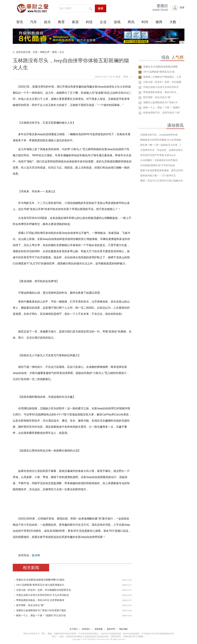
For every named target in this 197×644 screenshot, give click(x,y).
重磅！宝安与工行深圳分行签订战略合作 (162, 181)
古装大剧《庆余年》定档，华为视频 (162, 82)
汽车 (33, 22)
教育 (61, 22)
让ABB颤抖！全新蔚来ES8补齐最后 (159, 160)
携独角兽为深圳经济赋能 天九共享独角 (161, 140)
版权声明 (111, 629)
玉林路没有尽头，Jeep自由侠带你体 (159, 135)
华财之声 (45, 52)
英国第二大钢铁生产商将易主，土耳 (162, 77)
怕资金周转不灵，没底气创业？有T (162, 113)
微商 (159, 22)
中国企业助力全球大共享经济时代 (161, 87)
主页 (35, 52)
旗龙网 (36, 555)
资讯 (20, 22)
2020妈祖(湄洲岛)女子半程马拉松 (158, 165)
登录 (182, 8)
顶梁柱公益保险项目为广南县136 (160, 102)
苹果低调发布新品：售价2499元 (160, 92)
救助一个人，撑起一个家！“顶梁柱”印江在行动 (41, 616)
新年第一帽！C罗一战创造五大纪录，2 (161, 145)
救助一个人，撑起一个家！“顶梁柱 (161, 108)
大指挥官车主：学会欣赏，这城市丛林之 (162, 150)
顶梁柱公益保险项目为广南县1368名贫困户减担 (41, 610)
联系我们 (86, 629)
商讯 (131, 22)
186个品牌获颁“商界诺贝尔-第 (159, 72)
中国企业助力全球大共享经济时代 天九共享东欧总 (43, 595)
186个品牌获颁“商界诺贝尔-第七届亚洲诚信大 (40, 585)
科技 (89, 22)
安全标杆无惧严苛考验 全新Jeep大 (158, 155)
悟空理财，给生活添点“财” (30, 605)
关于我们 (74, 629)
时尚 (145, 22)
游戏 (117, 22)
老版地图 (99, 629)
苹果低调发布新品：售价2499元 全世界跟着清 (40, 600)
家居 (75, 22)
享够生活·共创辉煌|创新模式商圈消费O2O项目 (40, 580)
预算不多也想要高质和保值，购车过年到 (162, 170)
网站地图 (123, 629)
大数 (173, 22)
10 (140, 113)
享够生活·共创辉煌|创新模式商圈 (160, 67)
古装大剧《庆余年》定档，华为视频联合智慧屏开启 (44, 590)
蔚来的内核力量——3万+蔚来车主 (158, 176)
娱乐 (47, 22)
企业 (103, 22)
